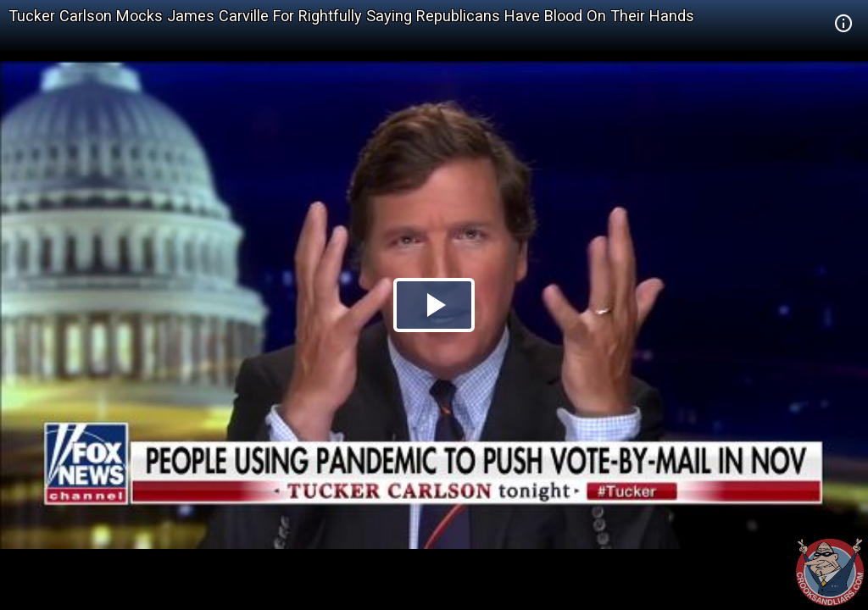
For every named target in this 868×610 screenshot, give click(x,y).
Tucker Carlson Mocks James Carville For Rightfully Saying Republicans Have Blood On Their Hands (351, 16)
